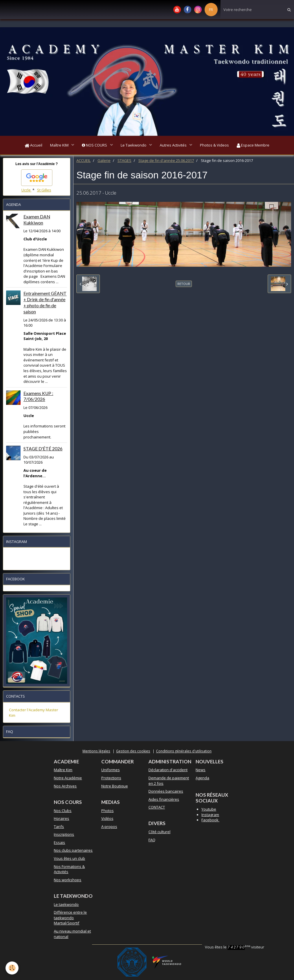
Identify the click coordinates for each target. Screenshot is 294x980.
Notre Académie (68, 779)
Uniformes (111, 771)
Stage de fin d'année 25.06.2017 (166, 162)
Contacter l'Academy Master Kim (34, 714)
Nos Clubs (63, 811)
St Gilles (44, 191)
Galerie (104, 162)
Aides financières (164, 800)
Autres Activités (174, 146)
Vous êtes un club (69, 860)
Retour (184, 285)
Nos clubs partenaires (73, 851)
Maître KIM (58, 146)
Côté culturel (159, 833)
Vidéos (107, 820)
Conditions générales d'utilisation (184, 752)
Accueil (31, 146)
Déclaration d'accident (168, 771)
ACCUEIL (83, 162)
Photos (108, 811)
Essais (59, 843)
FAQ (152, 841)
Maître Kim (63, 771)
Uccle (26, 191)
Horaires (61, 820)
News (201, 771)
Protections (111, 779)
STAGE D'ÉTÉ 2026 (43, 450)
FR (211, 10)
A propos (109, 827)
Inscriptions (64, 835)
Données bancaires (166, 792)
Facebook (210, 821)
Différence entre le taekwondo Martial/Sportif (70, 919)
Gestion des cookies (133, 752)
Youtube (209, 810)
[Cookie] (12, 968)
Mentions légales (96, 752)
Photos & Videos (216, 146)
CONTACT (157, 808)
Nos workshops (68, 881)
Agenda (202, 779)
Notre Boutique (115, 787)
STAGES (124, 162)
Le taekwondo (66, 905)
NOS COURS (94, 146)
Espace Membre (256, 146)
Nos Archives (65, 787)
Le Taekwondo (134, 146)
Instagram (210, 816)
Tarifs (59, 827)
